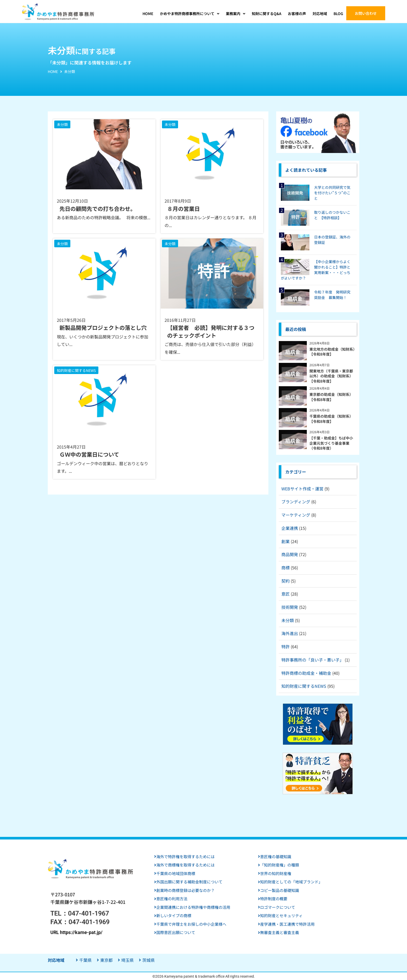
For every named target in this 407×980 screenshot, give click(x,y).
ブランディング (296, 502)
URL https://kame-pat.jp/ (76, 932)
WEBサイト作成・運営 (302, 489)
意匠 (286, 594)
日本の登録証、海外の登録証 (332, 240)
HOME (53, 71)
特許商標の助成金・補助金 (306, 673)
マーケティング (296, 515)
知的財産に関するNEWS (304, 686)
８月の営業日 (184, 209)
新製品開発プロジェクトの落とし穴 (103, 328)
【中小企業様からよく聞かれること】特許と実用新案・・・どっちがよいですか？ (316, 270)
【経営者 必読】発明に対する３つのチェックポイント (211, 331)
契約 (286, 581)
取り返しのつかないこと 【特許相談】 (332, 215)
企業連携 (290, 528)
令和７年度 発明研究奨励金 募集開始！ (332, 295)
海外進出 (290, 633)
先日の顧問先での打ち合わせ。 (98, 209)
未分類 (288, 620)
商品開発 (290, 554)
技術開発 (290, 607)
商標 (286, 568)
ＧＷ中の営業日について (89, 454)
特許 (286, 646)
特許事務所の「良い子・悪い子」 (313, 660)
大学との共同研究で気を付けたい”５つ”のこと (332, 193)
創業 (286, 541)
